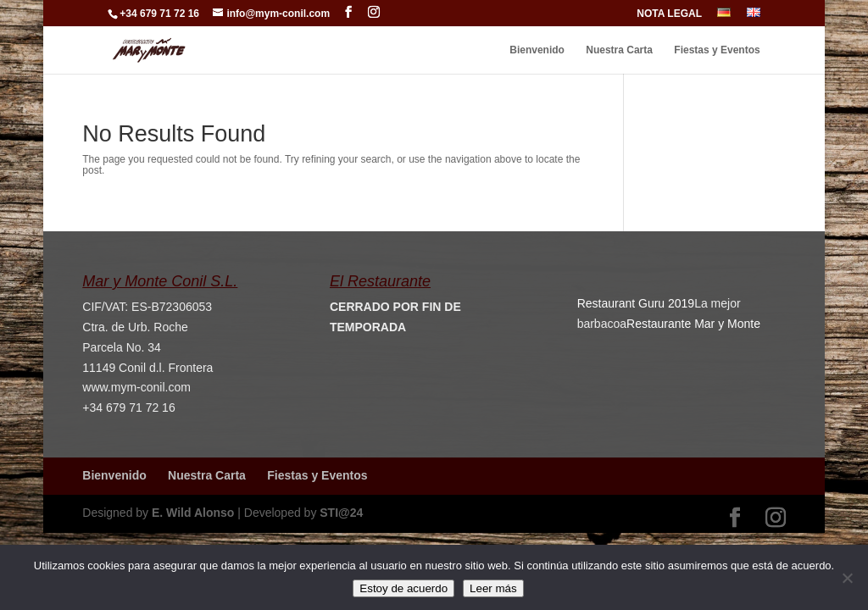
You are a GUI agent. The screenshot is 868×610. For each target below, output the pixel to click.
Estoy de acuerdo (403, 588)
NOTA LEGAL (669, 14)
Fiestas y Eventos (717, 50)
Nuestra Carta (619, 50)
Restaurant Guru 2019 (636, 303)
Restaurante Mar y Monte (693, 324)
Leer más (493, 588)
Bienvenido (537, 50)
